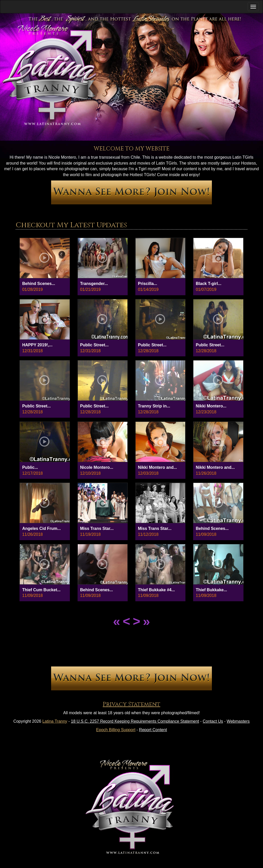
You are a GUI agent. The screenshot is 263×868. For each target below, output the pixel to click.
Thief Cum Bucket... (41, 590)
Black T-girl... (209, 284)
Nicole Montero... (97, 467)
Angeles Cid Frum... (41, 528)
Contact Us (213, 721)
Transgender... (94, 284)
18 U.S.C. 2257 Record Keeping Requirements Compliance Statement (135, 721)
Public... (30, 467)
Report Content (153, 730)
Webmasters (238, 721)
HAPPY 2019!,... (37, 345)
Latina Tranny (55, 721)
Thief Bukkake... (211, 590)
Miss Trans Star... (97, 528)
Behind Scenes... (39, 284)
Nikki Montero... (211, 406)
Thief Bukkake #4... (156, 590)
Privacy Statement (131, 704)
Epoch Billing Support (116, 730)
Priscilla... (148, 284)
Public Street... (94, 345)
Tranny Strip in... (154, 406)
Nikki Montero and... (157, 467)
